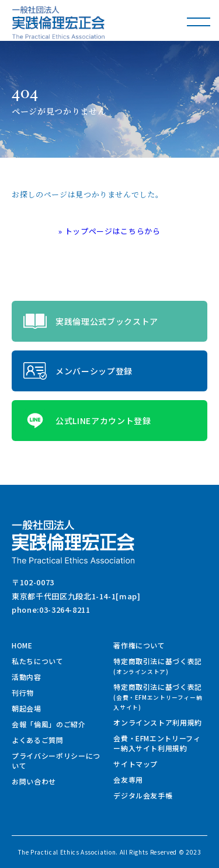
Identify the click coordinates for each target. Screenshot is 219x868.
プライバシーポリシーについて (56, 761)
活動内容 (27, 677)
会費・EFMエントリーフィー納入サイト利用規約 (157, 743)
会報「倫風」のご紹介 (49, 724)
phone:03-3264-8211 (51, 610)
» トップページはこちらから (109, 231)
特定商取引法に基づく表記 (158, 666)
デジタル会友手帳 (143, 795)
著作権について (139, 645)
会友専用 (128, 780)
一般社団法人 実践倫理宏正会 (58, 22)
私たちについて (38, 661)
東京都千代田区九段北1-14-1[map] (76, 596)
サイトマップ (135, 764)
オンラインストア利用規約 (158, 722)
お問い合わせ (34, 781)
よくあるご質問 (38, 740)
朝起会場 (27, 708)
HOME (22, 645)
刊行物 (23, 692)
